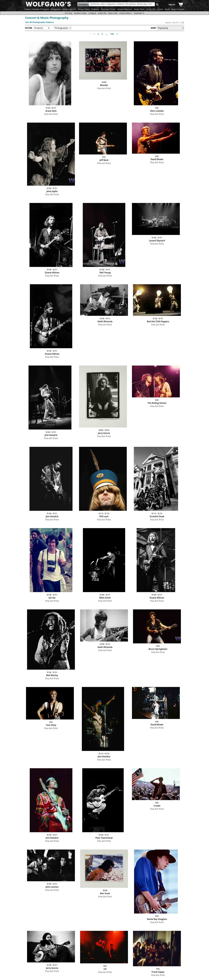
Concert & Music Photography (47, 18)
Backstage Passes (108, 9)
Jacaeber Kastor (80, 13)
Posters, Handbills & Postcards (37, 9)
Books (167, 9)
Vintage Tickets (84, 9)
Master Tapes (139, 9)
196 (112, 34)
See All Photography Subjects (40, 22)
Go (157, 4)
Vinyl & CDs (151, 9)
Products (39, 28)
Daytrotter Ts (139, 13)
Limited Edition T (126, 13)
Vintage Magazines (125, 9)
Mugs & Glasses (178, 9)
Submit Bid (102, 13)
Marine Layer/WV (69, 9)
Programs (95, 9)
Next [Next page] (117, 32)
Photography (56, 9)
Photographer (62, 28)
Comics (160, 9)
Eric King (68, 13)
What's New (113, 13)
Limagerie (92, 13)
